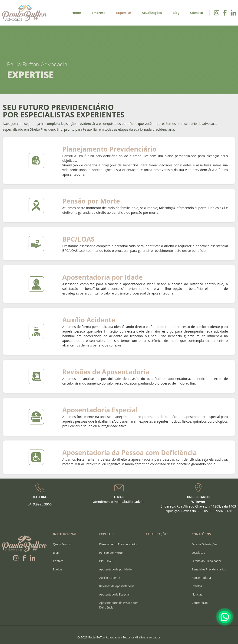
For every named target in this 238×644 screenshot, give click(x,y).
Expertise (124, 13)
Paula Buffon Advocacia (37, 65)
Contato (197, 13)
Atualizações (152, 13)
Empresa (99, 13)
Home (76, 13)
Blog (176, 13)
